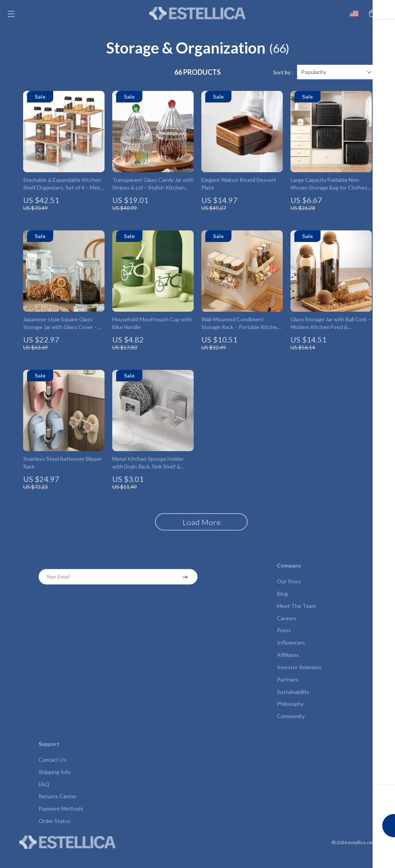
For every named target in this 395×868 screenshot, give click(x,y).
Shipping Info (55, 785)
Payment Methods (61, 824)
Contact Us (52, 773)
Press (284, 640)
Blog (282, 602)
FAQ (44, 798)
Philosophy (290, 716)
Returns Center (58, 811)
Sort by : (283, 80)
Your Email (58, 584)
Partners (288, 691)
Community (291, 729)
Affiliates (288, 665)
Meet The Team (296, 614)
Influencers (291, 652)
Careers (287, 627)
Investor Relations (299, 678)
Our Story (289, 589)
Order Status (55, 836)
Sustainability (293, 703)
